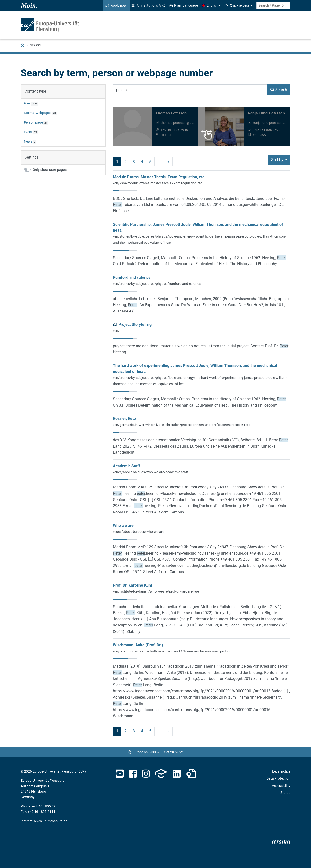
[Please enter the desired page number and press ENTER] (155, 752)
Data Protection (278, 778)
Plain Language (183, 5)
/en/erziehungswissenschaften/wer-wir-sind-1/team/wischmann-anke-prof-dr (172, 651)
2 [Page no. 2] (125, 162)
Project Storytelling (135, 325)
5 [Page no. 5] (150, 162)
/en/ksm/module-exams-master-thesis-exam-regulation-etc (158, 183)
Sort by (278, 160)
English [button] (210, 5)
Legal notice (281, 771)
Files (27, 103)
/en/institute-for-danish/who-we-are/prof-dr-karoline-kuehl (157, 591)
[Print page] (130, 752)
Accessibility (281, 786)
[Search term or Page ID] (273, 5)
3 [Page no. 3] (134, 162)
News (28, 141)
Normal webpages (38, 113)
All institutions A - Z (148, 5)
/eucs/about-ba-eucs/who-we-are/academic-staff (151, 472)
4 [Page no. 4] (142, 162)
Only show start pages (50, 170)
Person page (33, 122)
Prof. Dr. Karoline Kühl (132, 585)
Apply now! (116, 5)
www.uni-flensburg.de (51, 821)
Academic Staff (127, 466)
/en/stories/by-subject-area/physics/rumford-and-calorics (157, 284)
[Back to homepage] (23, 46)
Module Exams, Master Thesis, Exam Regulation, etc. (159, 177)
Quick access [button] (237, 5)
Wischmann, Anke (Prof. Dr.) (138, 645)
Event (28, 132)
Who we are (123, 525)
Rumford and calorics (132, 277)
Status (285, 793)
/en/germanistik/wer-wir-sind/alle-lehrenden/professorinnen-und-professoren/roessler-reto (182, 425)
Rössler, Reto (124, 419)
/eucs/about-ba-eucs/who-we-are (138, 532)
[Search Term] (190, 90)
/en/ (116, 331)
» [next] (168, 162)
